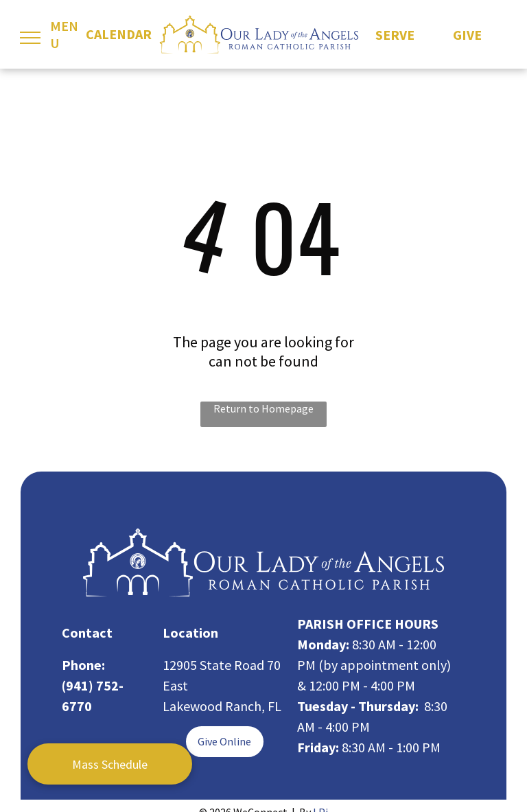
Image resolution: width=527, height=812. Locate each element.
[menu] (30, 38)
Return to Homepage (263, 408)
